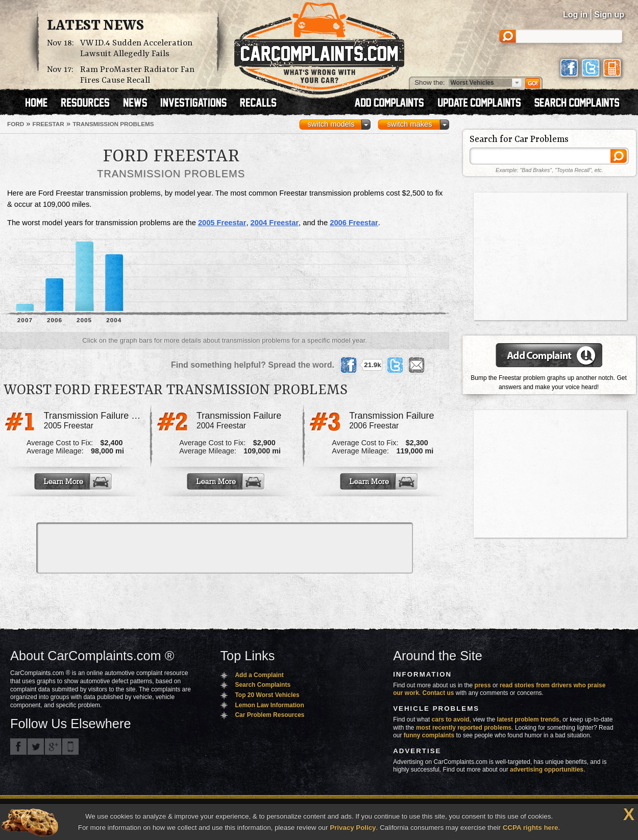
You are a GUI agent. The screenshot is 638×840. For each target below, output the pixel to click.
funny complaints (429, 735)
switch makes (410, 124)
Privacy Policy (353, 827)
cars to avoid (451, 719)
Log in (575, 15)
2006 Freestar (354, 223)
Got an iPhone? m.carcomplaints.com (70, 747)
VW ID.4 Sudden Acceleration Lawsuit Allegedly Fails (136, 49)
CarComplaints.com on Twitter (36, 747)
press (483, 685)
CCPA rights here (531, 827)
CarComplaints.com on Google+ (53, 747)
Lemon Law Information (269, 705)
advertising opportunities (547, 770)
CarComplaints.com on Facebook (18, 747)
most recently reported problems (464, 728)
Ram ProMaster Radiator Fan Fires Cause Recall (137, 75)
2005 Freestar (222, 223)
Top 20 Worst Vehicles (267, 695)
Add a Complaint (259, 675)
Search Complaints (263, 685)
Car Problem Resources (269, 715)
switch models (331, 124)
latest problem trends (528, 719)
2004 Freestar (275, 223)
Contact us (438, 693)
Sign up (609, 15)
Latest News (95, 26)
